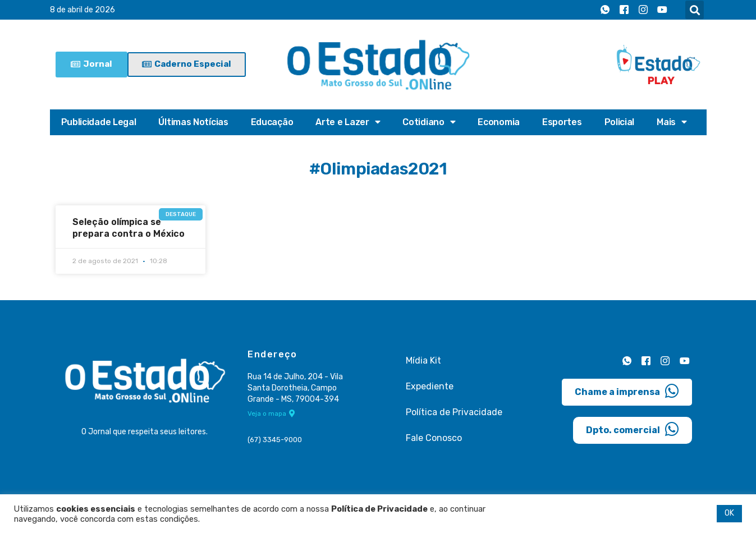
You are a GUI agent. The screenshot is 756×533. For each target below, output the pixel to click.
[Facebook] (624, 10)
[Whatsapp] (605, 10)
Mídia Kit (423, 360)
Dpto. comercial (633, 429)
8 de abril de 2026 (83, 10)
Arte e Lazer (348, 122)
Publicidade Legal (99, 122)
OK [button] (729, 513)
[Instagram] (643, 10)
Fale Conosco (434, 438)
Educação (272, 122)
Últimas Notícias (193, 122)
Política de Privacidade (454, 412)
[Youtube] (662, 10)
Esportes (562, 122)
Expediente (430, 386)
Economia (499, 122)
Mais (672, 122)
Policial (620, 122)
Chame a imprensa (627, 391)
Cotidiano (429, 122)
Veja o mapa (271, 413)
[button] (695, 10)
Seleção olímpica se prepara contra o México (129, 228)
